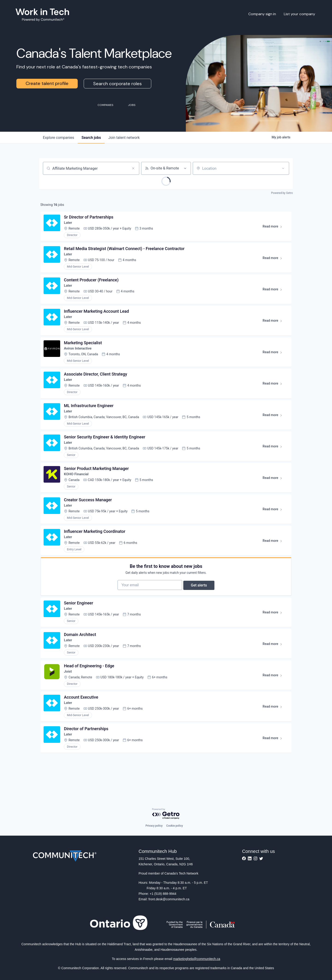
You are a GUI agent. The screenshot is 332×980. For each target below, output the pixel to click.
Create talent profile (47, 83)
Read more (274, 228)
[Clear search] (133, 168)
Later (69, 224)
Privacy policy (154, 826)
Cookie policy (175, 826)
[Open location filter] (283, 168)
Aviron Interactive (79, 354)
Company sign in (262, 14)
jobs (91, 138)
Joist (69, 692)
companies (58, 138)
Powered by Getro (282, 193)
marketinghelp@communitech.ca (197, 959)
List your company (299, 14)
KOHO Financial (77, 485)
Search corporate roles (117, 84)
